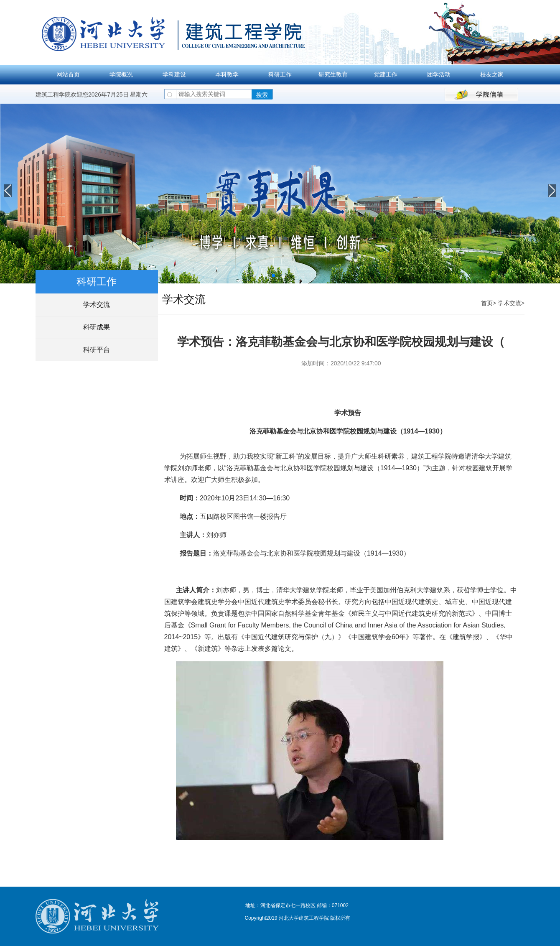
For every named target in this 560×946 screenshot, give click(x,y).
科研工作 (280, 74)
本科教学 (227, 74)
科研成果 (97, 327)
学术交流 (97, 305)
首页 (487, 303)
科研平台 (97, 350)
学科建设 (174, 74)
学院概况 (121, 74)
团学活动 (439, 74)
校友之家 (492, 74)
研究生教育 (333, 74)
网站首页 (68, 74)
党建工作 (386, 74)
